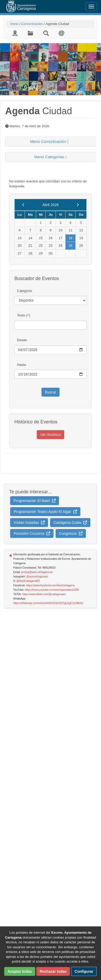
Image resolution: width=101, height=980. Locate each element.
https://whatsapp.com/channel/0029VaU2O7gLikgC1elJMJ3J (48, 603)
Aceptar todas (20, 971)
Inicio (14, 24)
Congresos (71, 533)
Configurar (84, 971)
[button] (50, 142)
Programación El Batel (35, 501)
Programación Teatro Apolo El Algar (45, 512)
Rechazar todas (53, 971)
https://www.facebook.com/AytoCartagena (50, 585)
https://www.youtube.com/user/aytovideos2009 (52, 590)
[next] (78, 205)
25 (70, 246)
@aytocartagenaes (37, 577)
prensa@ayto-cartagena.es (37, 572)
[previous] (23, 205)
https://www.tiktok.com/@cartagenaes (44, 594)
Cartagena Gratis (70, 523)
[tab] (50, 142)
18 (70, 238)
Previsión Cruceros (32, 533)
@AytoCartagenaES (28, 581)
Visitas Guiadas (29, 523)
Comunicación (32, 24)
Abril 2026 (50, 205)
